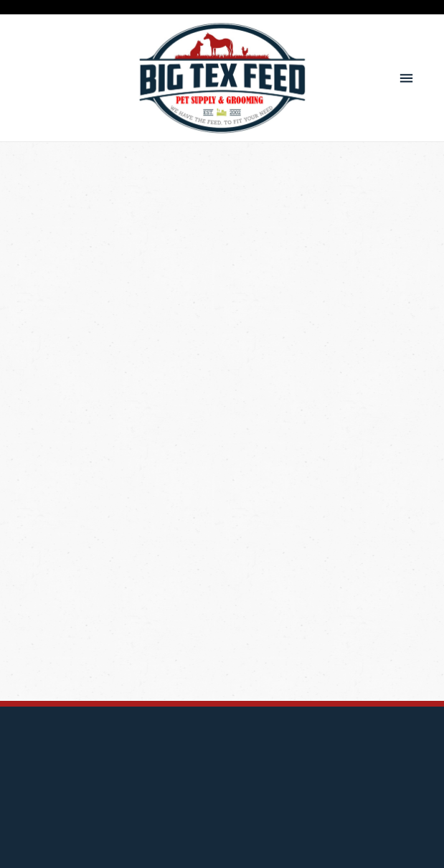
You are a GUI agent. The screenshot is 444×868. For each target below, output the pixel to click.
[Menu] (406, 78)
